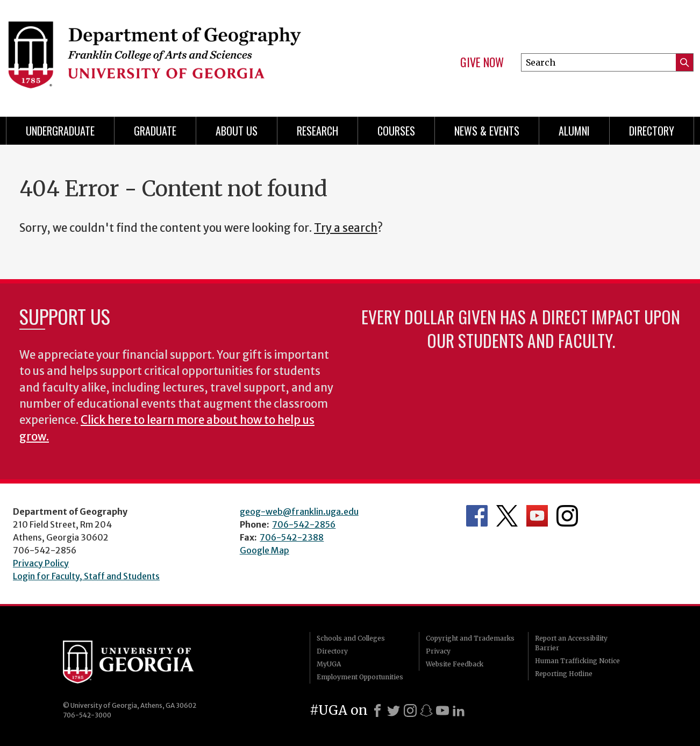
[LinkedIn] (459, 711)
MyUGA (329, 664)
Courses (396, 131)
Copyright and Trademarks (470, 638)
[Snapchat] (426, 711)
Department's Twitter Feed (507, 516)
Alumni (574, 131)
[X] (394, 711)
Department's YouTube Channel (537, 516)
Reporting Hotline (564, 674)
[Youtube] (442, 711)
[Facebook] (377, 711)
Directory (652, 131)
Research (317, 131)
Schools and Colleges (351, 638)
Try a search (346, 228)
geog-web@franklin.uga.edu (299, 511)
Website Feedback (455, 664)
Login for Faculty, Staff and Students (86, 576)
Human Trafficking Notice (577, 661)
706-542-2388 (292, 537)
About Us (237, 131)
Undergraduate (60, 131)
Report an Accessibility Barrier (571, 643)
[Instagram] (410, 711)
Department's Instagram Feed (567, 516)
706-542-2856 (304, 524)
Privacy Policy (41, 563)
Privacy (438, 651)
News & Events (487, 131)
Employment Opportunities (360, 677)
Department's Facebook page (477, 516)
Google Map (265, 550)
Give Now (482, 62)
